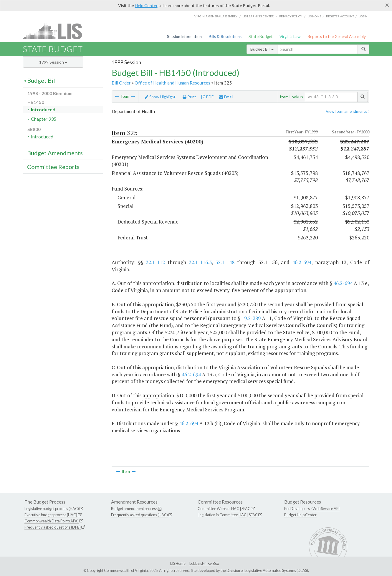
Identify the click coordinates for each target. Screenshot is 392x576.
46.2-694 (302, 262)
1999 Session (53, 62)
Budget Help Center (300, 515)
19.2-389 (251, 318)
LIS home (315, 16)
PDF (207, 97)
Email (226, 97)
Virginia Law (290, 37)
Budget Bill (262, 49)
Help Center (146, 5)
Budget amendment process (134, 509)
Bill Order (121, 83)
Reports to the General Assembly (337, 37)
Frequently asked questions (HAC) (139, 515)
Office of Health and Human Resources (172, 83)
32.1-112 (155, 262)
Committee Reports (53, 167)
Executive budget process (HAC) (51, 515)
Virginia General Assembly (216, 16)
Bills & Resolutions (225, 37)
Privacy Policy (291, 16)
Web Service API (326, 509)
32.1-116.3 (200, 262)
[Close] (387, 5)
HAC (235, 509)
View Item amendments (348, 111)
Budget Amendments (55, 153)
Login (363, 16)
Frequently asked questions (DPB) (53, 527)
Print (189, 97)
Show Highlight (160, 97)
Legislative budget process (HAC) (52, 509)
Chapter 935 (44, 119)
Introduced (43, 109)
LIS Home (178, 563)
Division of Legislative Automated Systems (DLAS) (267, 570)
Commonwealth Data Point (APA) (52, 521)
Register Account (340, 16)
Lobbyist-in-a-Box (204, 563)
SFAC (246, 509)
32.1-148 (225, 262)
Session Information (184, 37)
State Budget (261, 37)
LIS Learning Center (258, 16)
